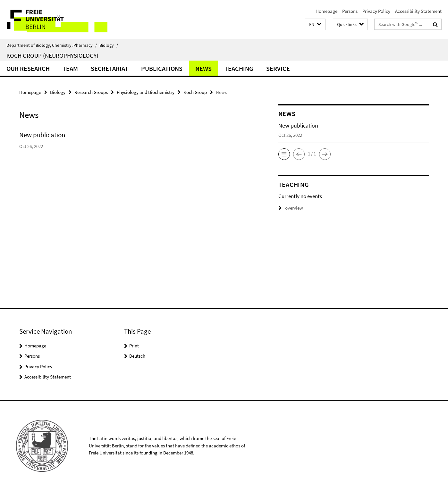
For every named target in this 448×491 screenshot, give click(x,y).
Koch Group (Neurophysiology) (52, 55)
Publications (162, 68)
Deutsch (137, 356)
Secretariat (110, 68)
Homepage (326, 11)
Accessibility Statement (418, 11)
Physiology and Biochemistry (146, 92)
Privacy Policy (376, 11)
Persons (350, 11)
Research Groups (91, 92)
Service (278, 68)
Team (70, 68)
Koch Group (195, 92)
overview (291, 208)
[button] (315, 25)
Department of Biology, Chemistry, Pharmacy (52, 45)
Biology (109, 45)
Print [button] (134, 346)
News (203, 68)
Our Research (28, 68)
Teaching (239, 68)
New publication (42, 135)
